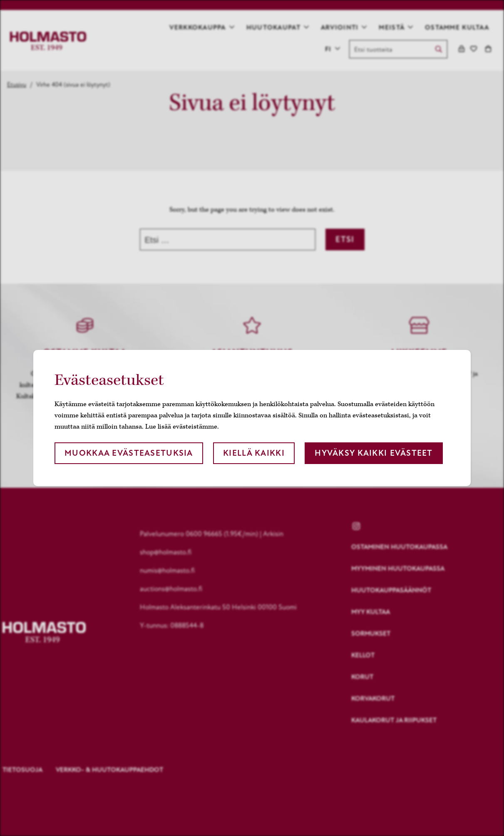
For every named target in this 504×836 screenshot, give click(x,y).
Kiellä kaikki (254, 453)
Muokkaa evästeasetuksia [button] (129, 453)
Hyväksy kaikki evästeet (374, 453)
